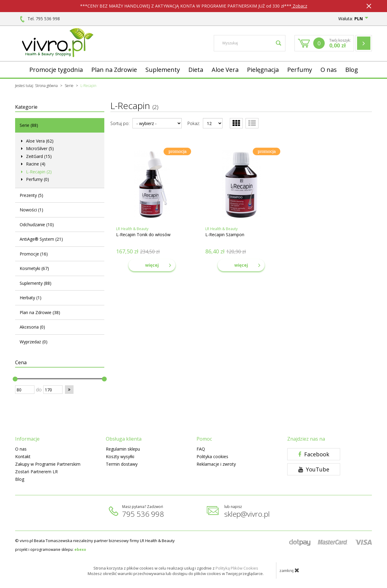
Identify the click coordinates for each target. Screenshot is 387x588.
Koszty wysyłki (120, 456)
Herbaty (31, 298)
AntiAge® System (41, 239)
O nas (329, 70)
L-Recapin (38, 172)
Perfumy (300, 70)
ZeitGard (38, 156)
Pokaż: (194, 123)
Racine (35, 164)
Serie (29, 125)
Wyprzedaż (34, 342)
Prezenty (31, 195)
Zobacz (299, 6)
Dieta (196, 70)
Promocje (34, 254)
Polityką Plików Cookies (237, 568)
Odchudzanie (37, 225)
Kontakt (23, 456)
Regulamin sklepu (123, 449)
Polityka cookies (212, 456)
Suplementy (163, 70)
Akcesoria (32, 327)
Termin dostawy (122, 464)
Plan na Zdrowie (114, 70)
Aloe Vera (225, 70)
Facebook (314, 454)
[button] (69, 390)
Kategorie (26, 107)
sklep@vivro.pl (247, 514)
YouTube (314, 469)
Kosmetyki (34, 268)
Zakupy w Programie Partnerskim (48, 464)
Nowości (31, 210)
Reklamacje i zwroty (216, 464)
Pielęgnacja (263, 70)
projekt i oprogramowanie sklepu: (51, 549)
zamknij (289, 570)
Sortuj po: (120, 123)
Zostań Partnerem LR (36, 472)
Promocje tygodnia (56, 70)
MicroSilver (39, 148)
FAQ (201, 449)
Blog (352, 70)
